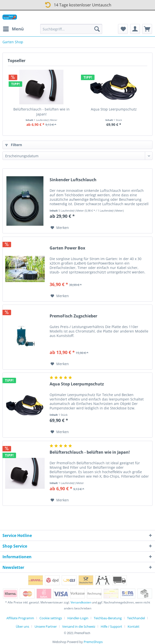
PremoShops (93, 642)
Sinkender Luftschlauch (73, 180)
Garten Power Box (67, 248)
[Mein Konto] (135, 29)
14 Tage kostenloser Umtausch (77, 4)
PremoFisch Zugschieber (73, 316)
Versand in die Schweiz (79, 626)
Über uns (22, 626)
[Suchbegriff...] (71, 29)
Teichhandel (136, 618)
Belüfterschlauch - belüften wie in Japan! (41, 112)
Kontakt (134, 626)
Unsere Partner (46, 626)
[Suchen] (97, 29)
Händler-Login (78, 618)
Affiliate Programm (20, 618)
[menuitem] (13, 29)
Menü (13, 28)
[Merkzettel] (123, 29)
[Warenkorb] (147, 29)
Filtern (14, 145)
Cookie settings (51, 618)
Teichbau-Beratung (108, 618)
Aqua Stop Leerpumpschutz (114, 109)
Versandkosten (81, 602)
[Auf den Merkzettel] (60, 228)
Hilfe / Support (111, 626)
